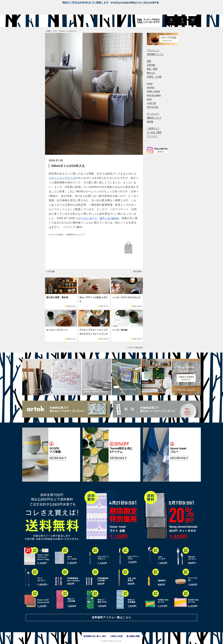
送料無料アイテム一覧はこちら (111, 617)
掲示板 (150, 122)
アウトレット (153, 50)
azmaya (151, 87)
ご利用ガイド (153, 128)
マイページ (152, 136)
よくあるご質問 (154, 132)
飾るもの (151, 73)
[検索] (149, 140)
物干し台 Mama (109, 218)
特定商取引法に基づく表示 (95, 636)
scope (150, 83)
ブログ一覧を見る (135, 348)
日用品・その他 (154, 77)
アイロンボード (88, 218)
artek (149, 99)
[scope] (48, 21)
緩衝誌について (154, 118)
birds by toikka (154, 95)
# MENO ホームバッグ (75, 235)
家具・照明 (152, 69)
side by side (153, 107)
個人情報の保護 (133, 636)
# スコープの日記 (56, 235)
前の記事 (137, 271)
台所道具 (151, 65)
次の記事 (51, 271)
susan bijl (151, 103)
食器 (149, 61)
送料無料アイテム (155, 54)
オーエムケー (153, 114)
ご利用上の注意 (116, 636)
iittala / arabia (153, 91)
